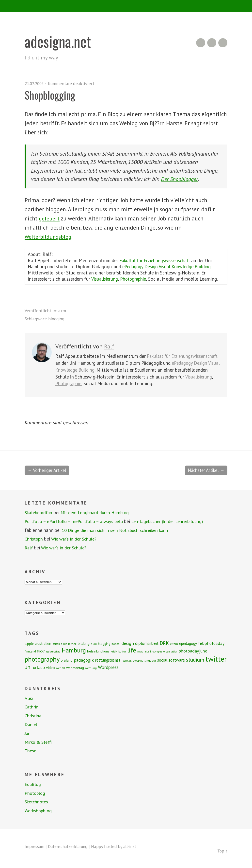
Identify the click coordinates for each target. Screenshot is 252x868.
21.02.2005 (35, 83)
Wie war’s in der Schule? (76, 539)
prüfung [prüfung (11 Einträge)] (67, 660)
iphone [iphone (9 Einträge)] (105, 651)
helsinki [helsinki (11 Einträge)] (93, 651)
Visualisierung (105, 279)
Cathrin (32, 707)
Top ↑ (222, 851)
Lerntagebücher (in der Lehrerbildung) (173, 522)
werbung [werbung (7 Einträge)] (91, 668)
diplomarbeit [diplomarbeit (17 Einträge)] (147, 643)
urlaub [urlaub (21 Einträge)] (39, 667)
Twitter (223, 43)
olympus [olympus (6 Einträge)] (157, 651)
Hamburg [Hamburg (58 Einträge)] (74, 650)
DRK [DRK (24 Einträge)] (164, 643)
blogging (57, 319)
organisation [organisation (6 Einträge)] (170, 651)
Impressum (35, 847)
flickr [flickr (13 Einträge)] (41, 651)
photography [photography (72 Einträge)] (42, 659)
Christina (33, 716)
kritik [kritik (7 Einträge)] (114, 651)
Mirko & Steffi (39, 742)
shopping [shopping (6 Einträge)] (138, 661)
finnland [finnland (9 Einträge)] (30, 651)
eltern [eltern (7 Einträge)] (174, 644)
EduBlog (33, 784)
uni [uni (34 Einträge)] (28, 667)
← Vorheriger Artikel (48, 470)
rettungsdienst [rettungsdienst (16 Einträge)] (108, 660)
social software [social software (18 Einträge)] (171, 660)
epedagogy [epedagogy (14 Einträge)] (188, 643)
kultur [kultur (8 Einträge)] (122, 651)
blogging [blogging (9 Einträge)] (104, 644)
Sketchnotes (37, 802)
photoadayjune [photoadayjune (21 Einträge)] (193, 651)
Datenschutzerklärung (70, 847)
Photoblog (35, 793)
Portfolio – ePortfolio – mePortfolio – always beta (76, 522)
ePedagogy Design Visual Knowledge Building (168, 266)
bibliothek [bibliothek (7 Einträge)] (70, 644)
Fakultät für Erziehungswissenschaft (157, 260)
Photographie (135, 279)
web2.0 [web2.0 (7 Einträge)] (61, 668)
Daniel (31, 724)
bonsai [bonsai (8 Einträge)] (116, 644)
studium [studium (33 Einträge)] (195, 660)
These (31, 751)
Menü (126, 6)
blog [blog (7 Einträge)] (94, 644)
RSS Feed (201, 43)
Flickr (212, 43)
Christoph (34, 539)
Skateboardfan (40, 513)
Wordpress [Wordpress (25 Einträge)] (108, 667)
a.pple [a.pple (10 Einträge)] (29, 644)
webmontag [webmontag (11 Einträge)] (75, 668)
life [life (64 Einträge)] (132, 650)
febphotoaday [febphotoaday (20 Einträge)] (211, 643)
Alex (29, 698)
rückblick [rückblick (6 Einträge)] (126, 661)
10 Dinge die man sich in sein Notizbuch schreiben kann (117, 530)
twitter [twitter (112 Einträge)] (216, 659)
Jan (28, 733)
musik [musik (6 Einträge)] (148, 651)
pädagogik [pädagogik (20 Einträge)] (84, 660)
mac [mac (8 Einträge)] (140, 651)
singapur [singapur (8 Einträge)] (150, 660)
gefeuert (50, 218)
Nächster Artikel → (205, 470)
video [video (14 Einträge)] (50, 668)
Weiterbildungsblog (49, 236)
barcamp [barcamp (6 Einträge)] (57, 644)
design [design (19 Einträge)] (128, 643)
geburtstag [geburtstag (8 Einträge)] (53, 651)
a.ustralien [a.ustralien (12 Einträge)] (43, 643)
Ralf (109, 346)
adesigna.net (59, 41)
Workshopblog (39, 811)
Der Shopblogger (180, 179)
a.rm (62, 311)
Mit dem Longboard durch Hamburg (99, 513)
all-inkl (133, 847)
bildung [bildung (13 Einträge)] (84, 643)
